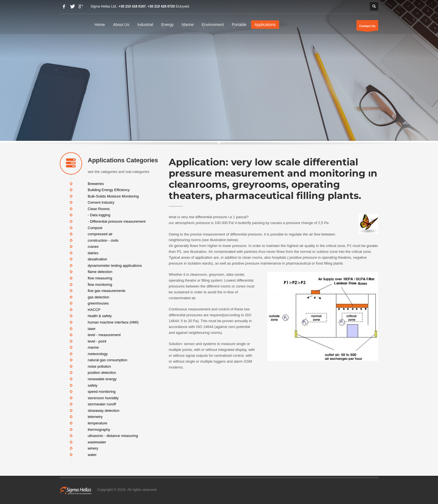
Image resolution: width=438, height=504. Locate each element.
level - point (97, 341)
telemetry (95, 417)
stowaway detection (103, 410)
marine (93, 347)
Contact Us (367, 27)
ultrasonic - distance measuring (113, 436)
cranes (93, 247)
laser (92, 328)
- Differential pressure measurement (117, 221)
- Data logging (99, 215)
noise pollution (99, 366)
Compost (95, 228)
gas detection (98, 297)
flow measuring (100, 278)
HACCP (94, 309)
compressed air (100, 234)
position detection (102, 373)
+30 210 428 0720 (161, 6)
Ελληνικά (182, 6)
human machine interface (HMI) (113, 322)
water (92, 454)
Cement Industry (101, 202)
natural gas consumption (108, 360)
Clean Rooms (99, 209)
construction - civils (103, 240)
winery (93, 448)
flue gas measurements (107, 291)
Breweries (96, 183)
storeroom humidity (103, 398)
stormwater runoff (102, 404)
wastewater (97, 442)
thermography (99, 429)
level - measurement (104, 335)
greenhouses (98, 303)
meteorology (98, 354)
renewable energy (102, 379)
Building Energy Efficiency (109, 190)
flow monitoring (100, 284)
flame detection (100, 272)
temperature (97, 423)
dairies (93, 253)
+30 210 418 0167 (132, 6)
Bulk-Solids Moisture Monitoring (113, 196)
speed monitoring (102, 392)
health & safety (100, 316)
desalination (97, 259)
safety (93, 385)
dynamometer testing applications (115, 265)
